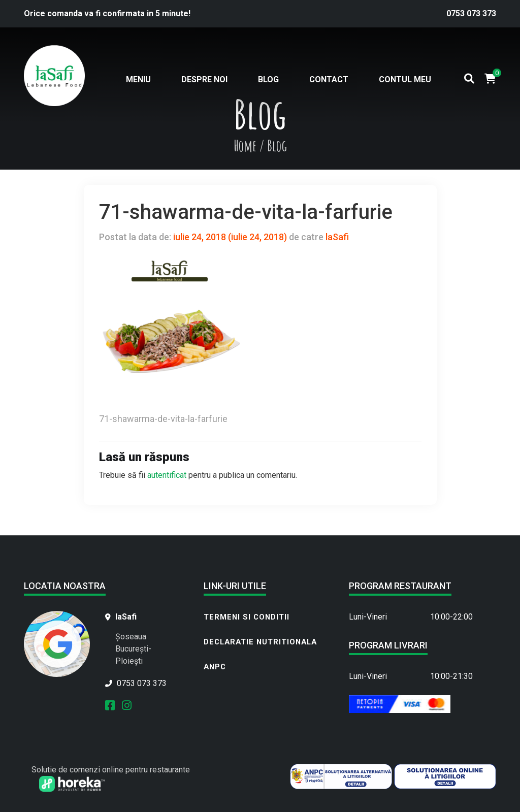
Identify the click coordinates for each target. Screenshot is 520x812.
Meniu (138, 79)
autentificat (167, 475)
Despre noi (204, 79)
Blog (268, 79)
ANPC (215, 667)
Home (245, 145)
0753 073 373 (471, 13)
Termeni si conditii (247, 617)
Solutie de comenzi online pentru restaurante (111, 770)
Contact (329, 79)
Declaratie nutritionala (260, 642)
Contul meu (405, 79)
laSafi (336, 237)
